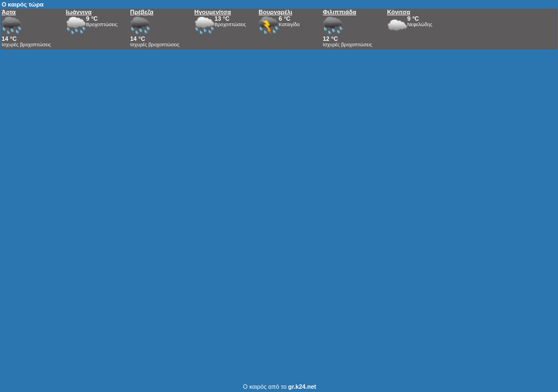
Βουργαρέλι (275, 12)
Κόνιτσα (398, 12)
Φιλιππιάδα (339, 12)
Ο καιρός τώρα (23, 4)
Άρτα (9, 12)
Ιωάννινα (79, 12)
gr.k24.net (302, 387)
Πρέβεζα (142, 12)
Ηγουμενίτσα (213, 12)
